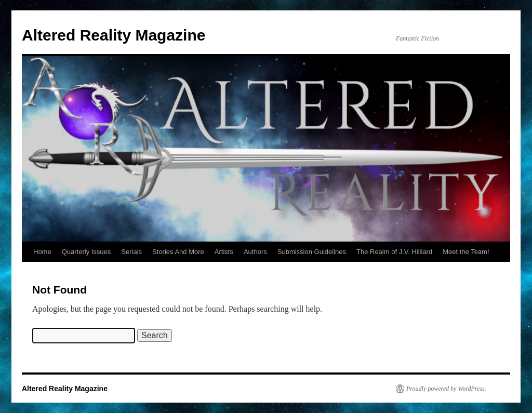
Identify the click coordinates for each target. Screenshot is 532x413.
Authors (255, 252)
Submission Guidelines (312, 252)
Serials (131, 252)
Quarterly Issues (87, 252)
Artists (224, 252)
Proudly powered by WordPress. (446, 389)
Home (42, 252)
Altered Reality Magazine (114, 35)
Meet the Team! (466, 252)
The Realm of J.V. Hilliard (394, 252)
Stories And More (178, 252)
